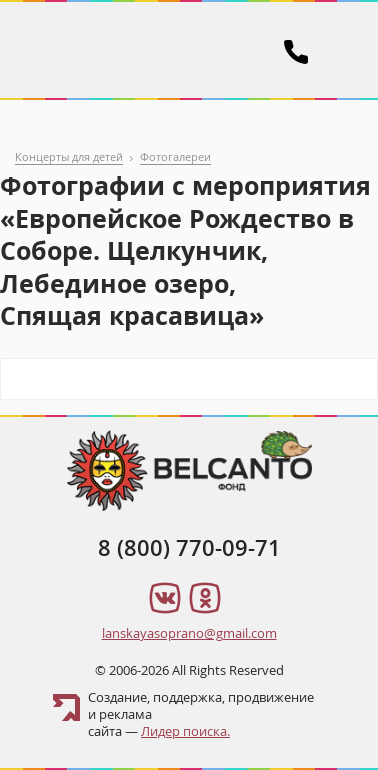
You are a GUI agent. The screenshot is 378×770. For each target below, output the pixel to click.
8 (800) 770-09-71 (189, 548)
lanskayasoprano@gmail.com (189, 633)
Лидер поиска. (185, 731)
